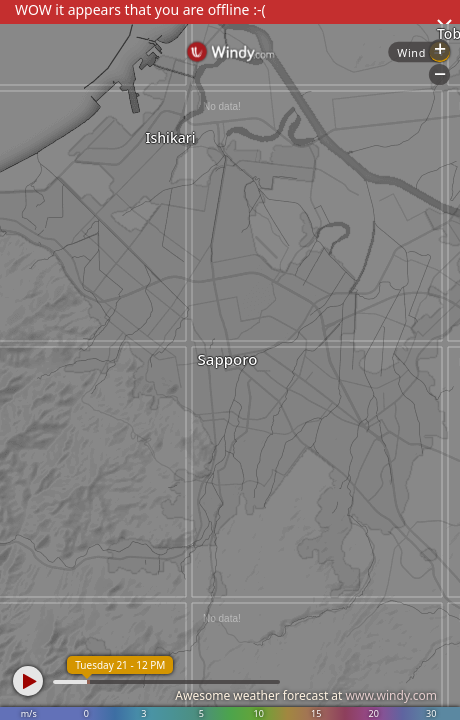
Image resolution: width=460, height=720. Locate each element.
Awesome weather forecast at (306, 695)
